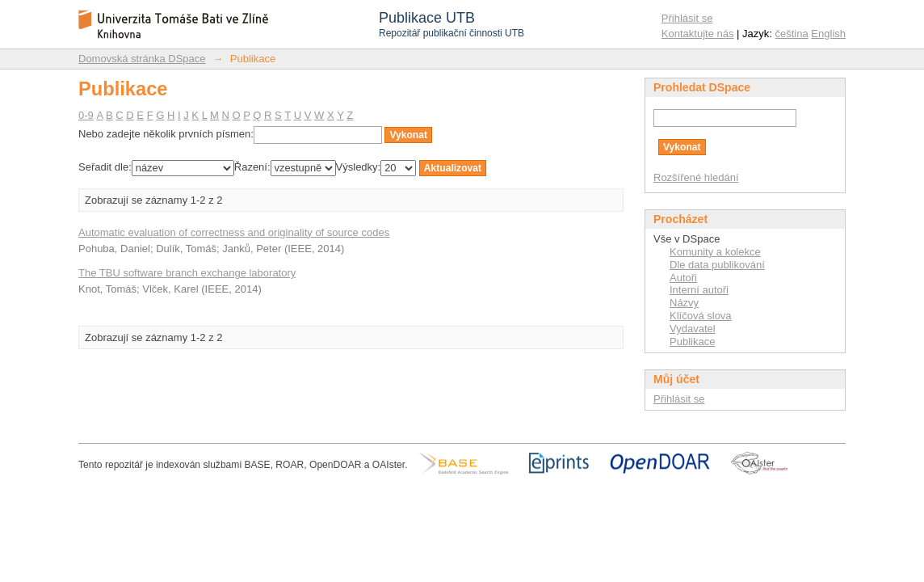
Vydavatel (693, 329)
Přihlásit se (687, 18)
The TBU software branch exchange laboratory (187, 273)
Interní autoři (699, 290)
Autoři (683, 278)
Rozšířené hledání (696, 177)
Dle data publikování (717, 265)
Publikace (692, 342)
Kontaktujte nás (698, 34)
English (828, 34)
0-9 (86, 115)
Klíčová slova (701, 316)
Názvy (684, 303)
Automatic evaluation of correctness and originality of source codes (234, 232)
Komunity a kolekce (715, 252)
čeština (792, 34)
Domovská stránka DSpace (142, 59)
